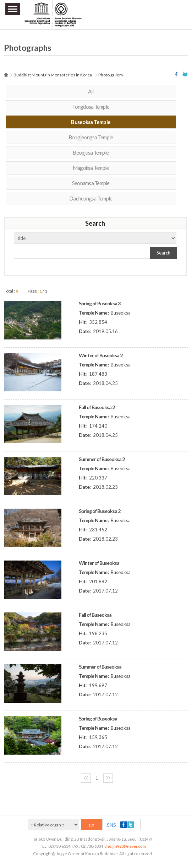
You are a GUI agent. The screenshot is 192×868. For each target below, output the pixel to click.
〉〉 (108, 778)
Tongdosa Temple (91, 107)
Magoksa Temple (91, 168)
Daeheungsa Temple (91, 198)
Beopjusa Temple (91, 152)
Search (163, 253)
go (92, 825)
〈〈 (86, 778)
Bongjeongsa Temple (91, 137)
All (91, 91)
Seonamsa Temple (91, 183)
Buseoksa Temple (91, 122)
